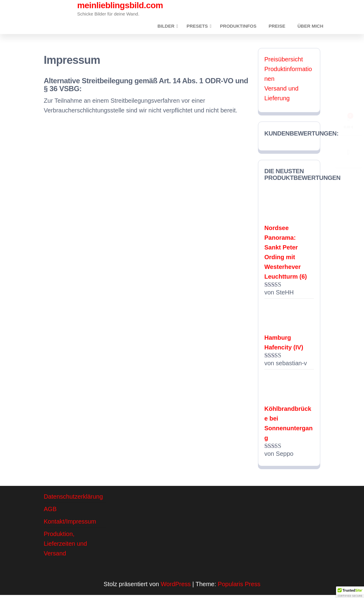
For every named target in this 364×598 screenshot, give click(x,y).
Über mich (312, 27)
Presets (205, 27)
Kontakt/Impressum (70, 524)
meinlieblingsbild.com (120, 5)
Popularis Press (239, 587)
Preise (282, 27)
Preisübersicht (284, 62)
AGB (50, 512)
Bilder (173, 27)
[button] (350, 592)
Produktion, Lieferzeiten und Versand (65, 547)
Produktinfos (246, 27)
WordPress (176, 587)
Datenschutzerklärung (73, 500)
